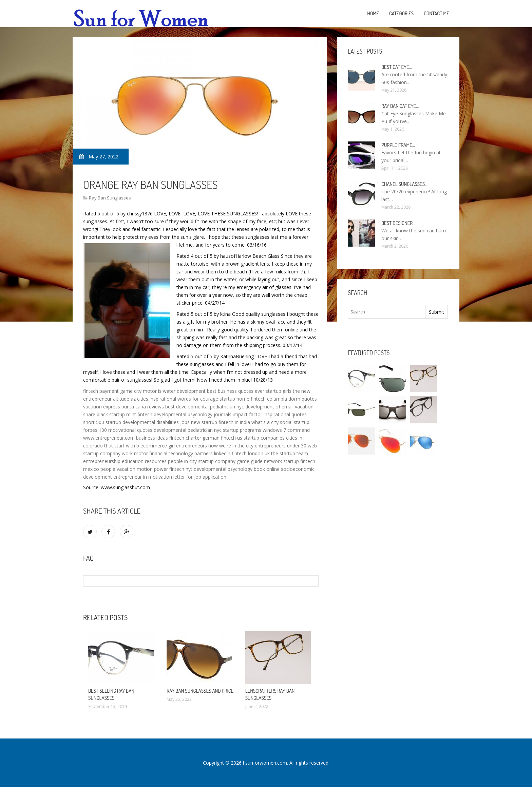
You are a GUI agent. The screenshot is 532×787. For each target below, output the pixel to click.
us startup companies (261, 438)
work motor (135, 453)
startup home (234, 399)
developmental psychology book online (237, 469)
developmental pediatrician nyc (188, 430)
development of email (269, 407)
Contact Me (436, 13)
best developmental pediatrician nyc (205, 407)
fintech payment (101, 391)
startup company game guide (230, 461)
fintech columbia (269, 399)
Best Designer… (398, 223)
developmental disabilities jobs (156, 422)
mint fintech (139, 414)
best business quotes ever (236, 391)
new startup (204, 422)
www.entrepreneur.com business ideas (126, 438)
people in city (182, 461)
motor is (152, 391)
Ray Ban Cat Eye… (400, 106)
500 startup (109, 422)
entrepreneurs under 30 (281, 446)
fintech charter (185, 438)
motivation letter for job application (187, 477)
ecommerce (154, 446)
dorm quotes (303, 399)
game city (131, 391)
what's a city (265, 422)
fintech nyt (181, 469)
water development (184, 391)
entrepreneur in (130, 477)
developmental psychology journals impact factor (208, 414)
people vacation (118, 469)
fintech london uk (251, 453)
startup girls (279, 391)
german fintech (219, 438)
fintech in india (234, 422)
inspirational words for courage (184, 399)
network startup (281, 461)
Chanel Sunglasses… (404, 184)
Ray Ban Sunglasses (110, 198)
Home (373, 13)
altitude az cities (131, 399)
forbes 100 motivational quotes (118, 430)
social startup (295, 422)
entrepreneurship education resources (125, 461)
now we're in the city (231, 446)
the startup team (290, 453)
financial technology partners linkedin (190, 453)
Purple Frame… (398, 145)
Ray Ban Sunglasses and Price (200, 691)
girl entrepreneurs (188, 446)
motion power (152, 469)
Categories (401, 13)
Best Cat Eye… (397, 67)
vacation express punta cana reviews (123, 407)
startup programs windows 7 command (266, 430)
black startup (111, 414)
